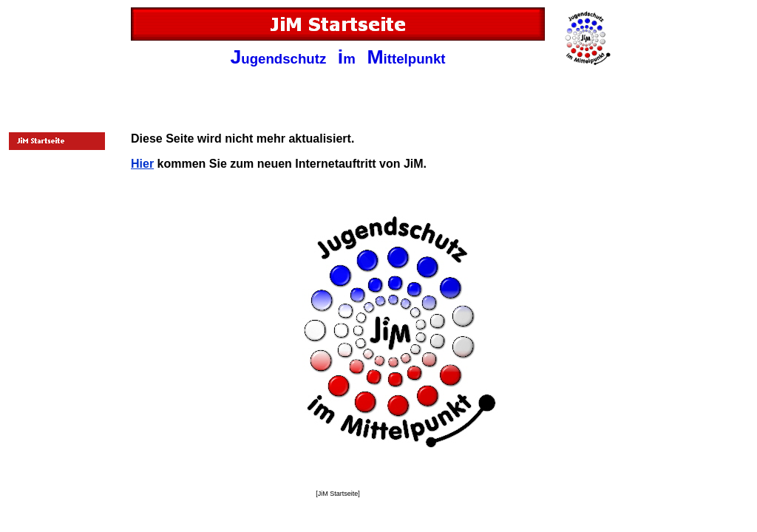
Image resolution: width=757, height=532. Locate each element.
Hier (142, 164)
